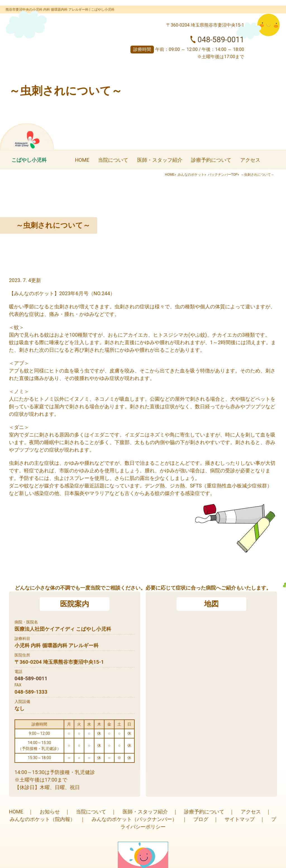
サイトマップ (240, 819)
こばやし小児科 (29, 160)
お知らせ (50, 812)
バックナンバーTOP (223, 175)
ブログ (201, 819)
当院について (113, 160)
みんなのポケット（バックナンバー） (134, 819)
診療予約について (211, 160)
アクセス (250, 160)
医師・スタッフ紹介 (160, 160)
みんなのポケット (191, 175)
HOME (82, 160)
